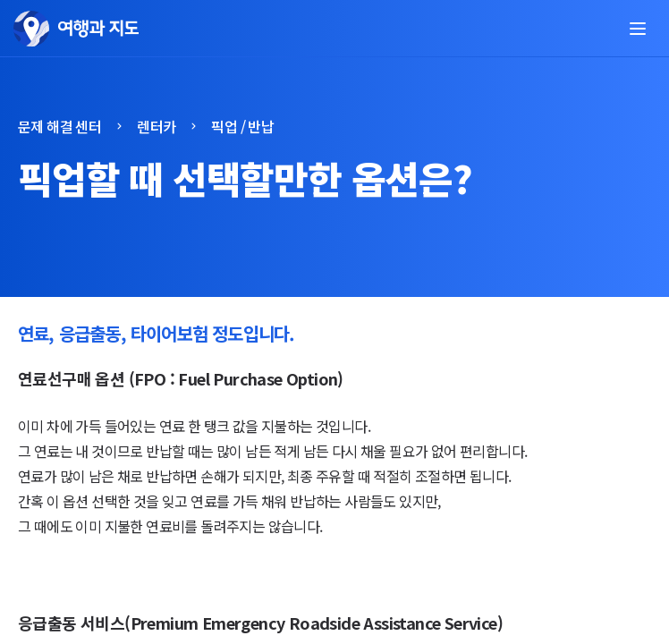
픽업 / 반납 (242, 126)
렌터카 (156, 126)
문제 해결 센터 (59, 126)
